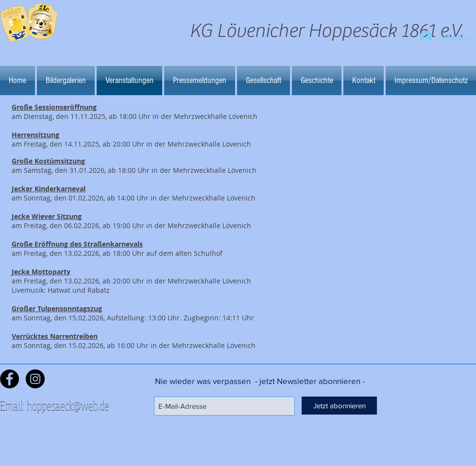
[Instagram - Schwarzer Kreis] (35, 379)
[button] (66, 81)
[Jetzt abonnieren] (339, 406)
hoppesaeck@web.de (68, 406)
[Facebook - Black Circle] (9, 379)
